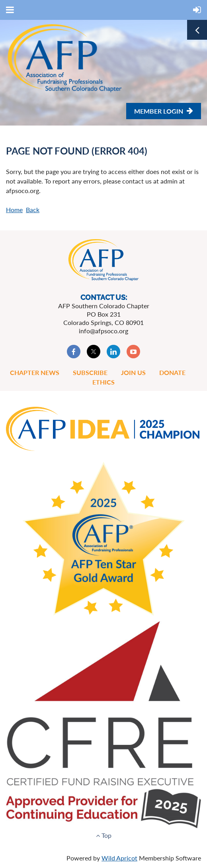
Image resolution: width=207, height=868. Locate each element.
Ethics (103, 382)
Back (33, 210)
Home (14, 210)
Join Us (133, 372)
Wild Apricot (119, 858)
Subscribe (90, 372)
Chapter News (35, 372)
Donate (172, 372)
